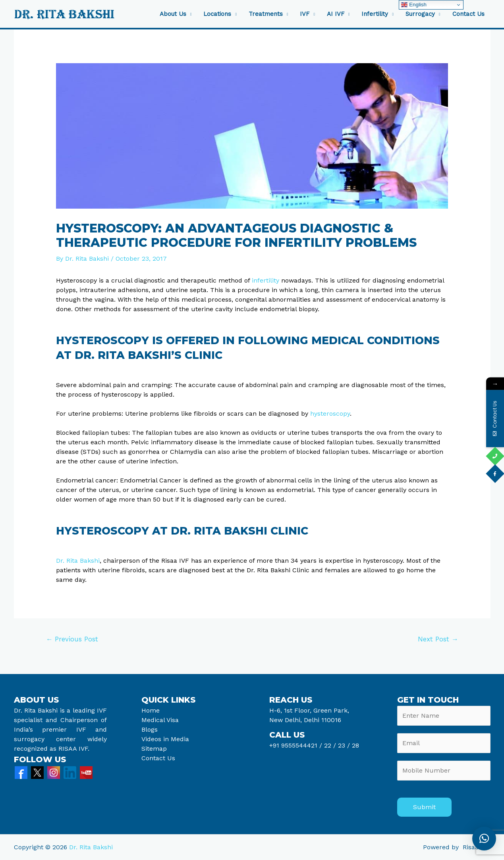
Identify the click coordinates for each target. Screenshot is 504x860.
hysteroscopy (330, 414)
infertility (266, 280)
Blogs (150, 729)
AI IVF (336, 14)
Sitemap (154, 749)
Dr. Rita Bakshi (78, 561)
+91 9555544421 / (297, 745)
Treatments (266, 14)
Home (151, 710)
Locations (217, 14)
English (414, 5)
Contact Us (468, 14)
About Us (173, 14)
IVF (305, 14)
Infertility (375, 14)
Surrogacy (420, 14)
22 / (330, 745)
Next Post (438, 639)
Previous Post (72, 639)
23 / (344, 745)
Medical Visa (160, 720)
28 (354, 745)
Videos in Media (165, 739)
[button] (484, 839)
